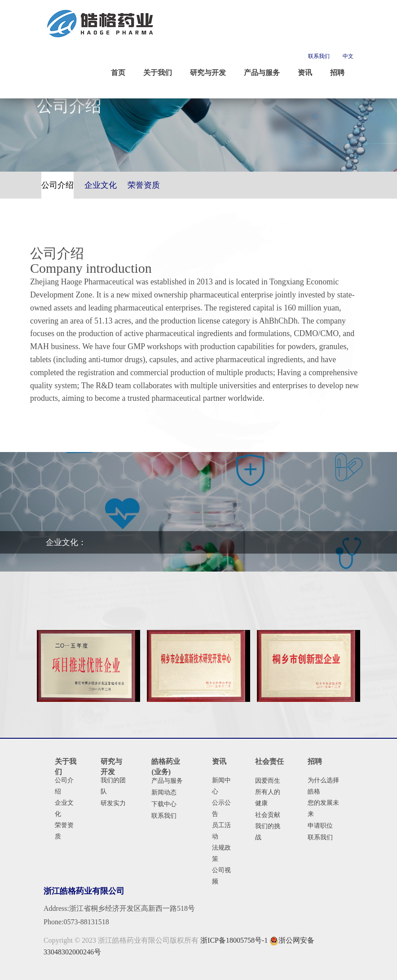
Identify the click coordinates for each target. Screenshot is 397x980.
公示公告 (221, 808)
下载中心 (164, 804)
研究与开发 (111, 767)
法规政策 (221, 853)
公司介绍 (64, 786)
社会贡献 (268, 815)
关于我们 (66, 767)
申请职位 (320, 826)
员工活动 (221, 831)
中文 (348, 56)
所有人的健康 (268, 798)
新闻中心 (221, 786)
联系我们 (319, 56)
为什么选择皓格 (323, 786)
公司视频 (221, 876)
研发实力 (113, 803)
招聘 (315, 761)
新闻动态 (164, 792)
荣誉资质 (64, 831)
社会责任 (269, 761)
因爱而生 (268, 781)
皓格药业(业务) (166, 767)
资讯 (219, 761)
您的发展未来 (323, 808)
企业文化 (64, 808)
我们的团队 (113, 786)
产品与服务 (167, 781)
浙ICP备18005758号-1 (234, 940)
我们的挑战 (268, 832)
